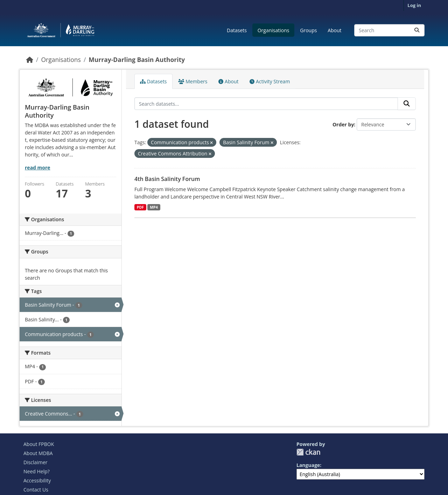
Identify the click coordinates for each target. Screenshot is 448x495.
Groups (308, 30)
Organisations (274, 30)
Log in (414, 5)
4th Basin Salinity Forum (167, 179)
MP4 (154, 207)
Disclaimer (35, 462)
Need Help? (37, 471)
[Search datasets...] (389, 30)
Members (193, 81)
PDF (140, 207)
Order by (343, 124)
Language (308, 465)
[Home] (30, 60)
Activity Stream (270, 81)
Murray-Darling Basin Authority (137, 60)
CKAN (308, 452)
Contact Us (36, 490)
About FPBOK (39, 444)
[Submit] (417, 30)
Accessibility (37, 480)
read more (38, 168)
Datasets (237, 30)
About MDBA (38, 453)
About (334, 30)
